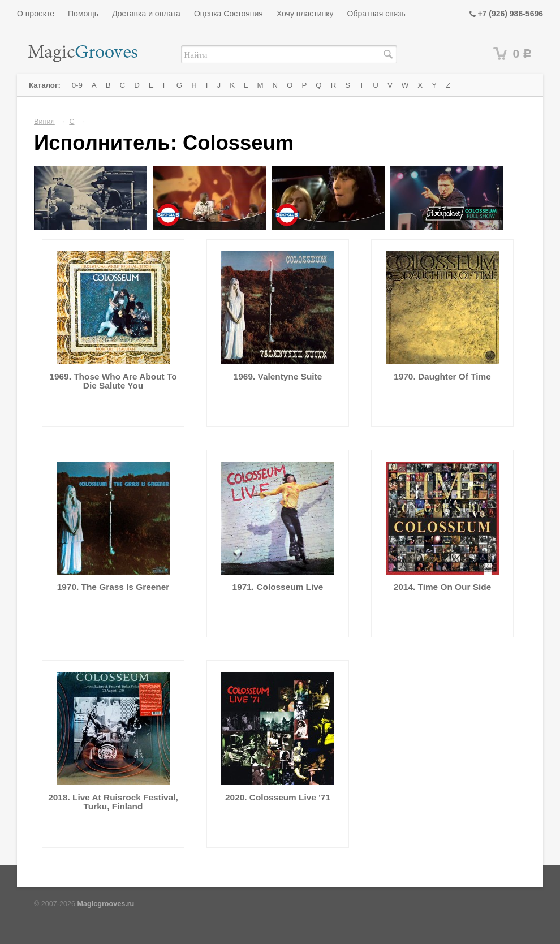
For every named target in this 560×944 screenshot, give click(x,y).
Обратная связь (376, 14)
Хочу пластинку (305, 14)
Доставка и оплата (146, 14)
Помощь (83, 14)
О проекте (36, 14)
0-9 (77, 85)
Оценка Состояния (229, 14)
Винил (44, 122)
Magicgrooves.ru (106, 904)
